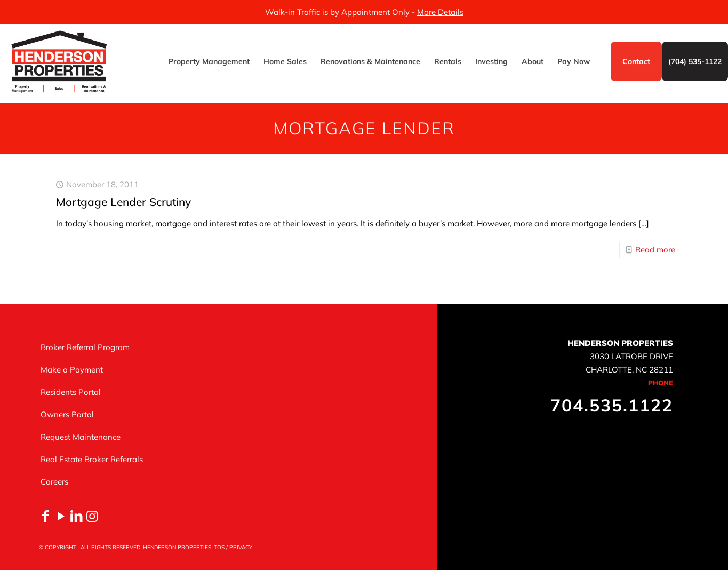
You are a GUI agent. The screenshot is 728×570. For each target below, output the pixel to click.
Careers (54, 482)
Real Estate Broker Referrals (92, 459)
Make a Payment (72, 370)
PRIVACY (241, 547)
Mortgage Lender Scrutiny (123, 202)
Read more (655, 250)
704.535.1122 (612, 405)
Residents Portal (71, 392)
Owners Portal (67, 414)
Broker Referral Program (85, 347)
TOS (219, 547)
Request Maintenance (81, 437)
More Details (440, 12)
